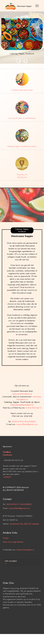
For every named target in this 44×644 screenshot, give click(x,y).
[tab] (22, 562)
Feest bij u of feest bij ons (22, 176)
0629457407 (17, 427)
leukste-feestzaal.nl (33, 413)
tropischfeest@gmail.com (27, 429)
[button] (19, 61)
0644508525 (30, 427)
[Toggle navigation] (37, 6)
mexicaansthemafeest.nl (22, 399)
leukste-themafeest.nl (25, 555)
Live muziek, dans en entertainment (22, 118)
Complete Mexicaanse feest (22, 90)
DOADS (7, 482)
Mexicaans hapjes (24, 6)
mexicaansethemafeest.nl (22, 410)
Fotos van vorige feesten (13, 547)
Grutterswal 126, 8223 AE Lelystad (24, 529)
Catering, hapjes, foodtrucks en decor (22, 146)
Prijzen (6, 543)
